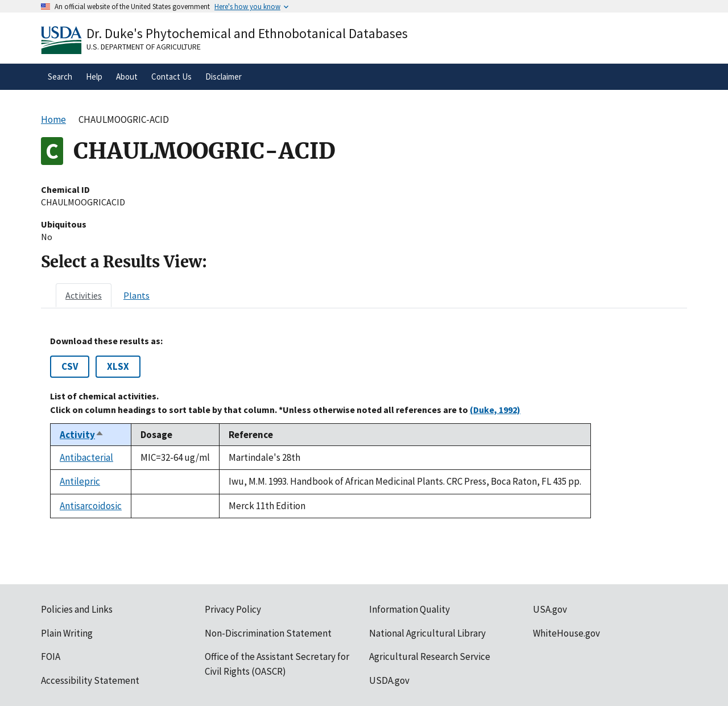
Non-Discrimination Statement (268, 633)
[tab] (84, 295)
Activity (82, 435)
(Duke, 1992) (495, 410)
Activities (84, 295)
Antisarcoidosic (91, 506)
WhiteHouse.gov (566, 633)
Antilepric (80, 481)
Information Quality (409, 609)
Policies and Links (77, 609)
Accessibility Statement (90, 680)
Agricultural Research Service (430, 657)
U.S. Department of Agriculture (144, 47)
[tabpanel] (364, 427)
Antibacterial (86, 457)
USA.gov (550, 609)
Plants (136, 295)
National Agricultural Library (427, 633)
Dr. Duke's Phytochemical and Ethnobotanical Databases (247, 33)
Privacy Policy (233, 609)
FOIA (51, 657)
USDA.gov (389, 680)
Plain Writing (67, 633)
